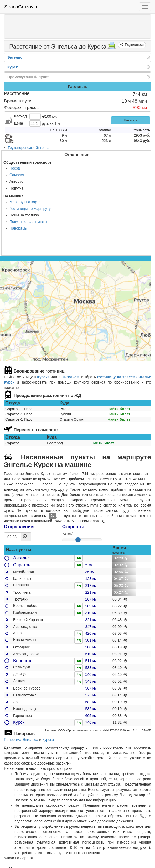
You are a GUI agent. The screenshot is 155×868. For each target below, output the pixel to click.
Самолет (17, 175)
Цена (18, 123)
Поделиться (134, 45)
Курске (44, 377)
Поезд (15, 168)
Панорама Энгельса (21, 740)
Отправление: (19, 527)
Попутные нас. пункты (28, 222)
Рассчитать (77, 87)
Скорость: (73, 527)
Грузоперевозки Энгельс (29, 148)
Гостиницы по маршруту (30, 209)
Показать (130, 120)
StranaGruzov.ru (21, 7)
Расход (20, 116)
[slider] (78, 540)
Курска (48, 740)
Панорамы (19, 228)
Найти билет (119, 409)
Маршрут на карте (25, 202)
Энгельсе (70, 377)
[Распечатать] (112, 47)
